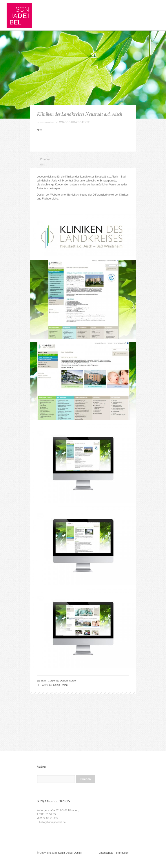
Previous (42, 159)
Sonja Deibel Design (70, 853)
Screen (73, 681)
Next (42, 165)
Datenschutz (107, 853)
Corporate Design (58, 681)
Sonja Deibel (61, 685)
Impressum (123, 853)
